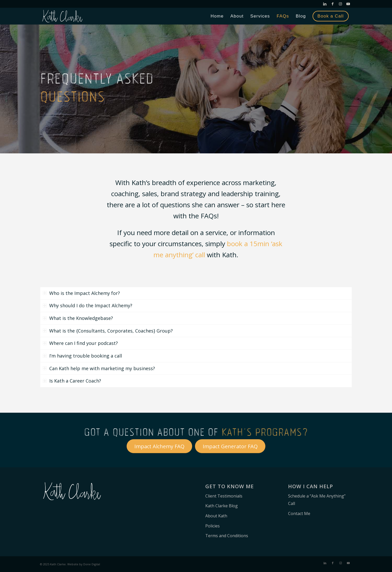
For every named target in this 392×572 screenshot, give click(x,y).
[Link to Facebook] (333, 4)
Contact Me (299, 513)
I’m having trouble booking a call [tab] (82, 356)
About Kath (216, 516)
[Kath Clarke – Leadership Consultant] (62, 16)
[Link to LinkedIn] (325, 4)
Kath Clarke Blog (222, 506)
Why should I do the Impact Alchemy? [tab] (88, 305)
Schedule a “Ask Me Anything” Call (317, 500)
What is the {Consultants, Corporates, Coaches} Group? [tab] (108, 331)
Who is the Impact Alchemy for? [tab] (81, 293)
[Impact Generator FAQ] (230, 446)
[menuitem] (217, 16)
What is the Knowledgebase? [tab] (78, 318)
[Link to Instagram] (340, 4)
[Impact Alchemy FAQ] (159, 446)
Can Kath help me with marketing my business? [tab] (99, 368)
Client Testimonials (224, 496)
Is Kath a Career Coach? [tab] (72, 381)
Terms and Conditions (227, 536)
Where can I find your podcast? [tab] (80, 343)
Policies (213, 526)
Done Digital (92, 564)
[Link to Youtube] (348, 4)
